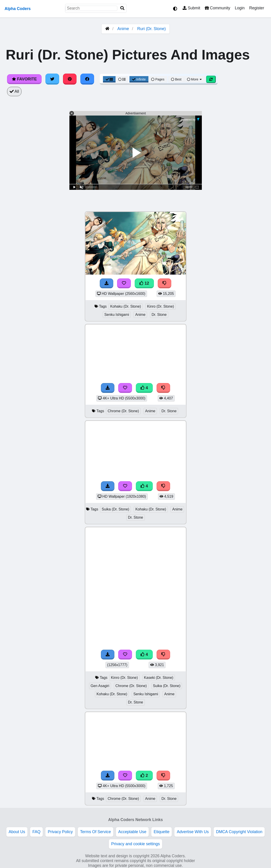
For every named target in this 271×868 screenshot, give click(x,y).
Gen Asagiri (100, 686)
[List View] (122, 79)
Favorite (24, 79)
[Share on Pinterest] (70, 79)
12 (144, 283)
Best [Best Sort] (176, 79)
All (14, 91)
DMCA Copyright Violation (239, 832)
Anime (123, 29)
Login (240, 8)
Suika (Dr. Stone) (115, 509)
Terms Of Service (96, 832)
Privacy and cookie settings (135, 844)
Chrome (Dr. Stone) (123, 411)
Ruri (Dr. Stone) (151, 29)
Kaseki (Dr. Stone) (159, 678)
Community (217, 8)
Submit (191, 8)
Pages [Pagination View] (158, 79)
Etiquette (162, 832)
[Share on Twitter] (52, 79)
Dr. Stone (159, 315)
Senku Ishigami (117, 315)
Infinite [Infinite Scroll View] (139, 79)
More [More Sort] (195, 79)
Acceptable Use (132, 832)
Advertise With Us (193, 832)
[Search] (122, 8)
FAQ (36, 832)
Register (257, 8)
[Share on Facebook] (87, 79)
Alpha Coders (18, 9)
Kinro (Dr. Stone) (160, 306)
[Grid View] (109, 79)
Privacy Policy (60, 832)
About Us (17, 832)
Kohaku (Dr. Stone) (126, 306)
